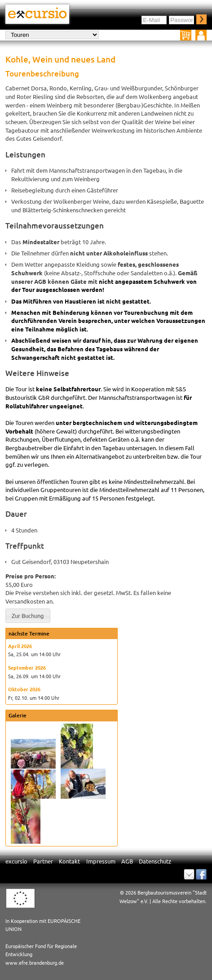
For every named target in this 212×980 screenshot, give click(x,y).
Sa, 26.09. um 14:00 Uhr (34, 676)
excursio (16, 861)
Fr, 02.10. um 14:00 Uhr (34, 698)
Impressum (101, 861)
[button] (28, 615)
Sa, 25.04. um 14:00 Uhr (34, 654)
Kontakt (69, 861)
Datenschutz (155, 861)
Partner (43, 861)
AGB (127, 861)
